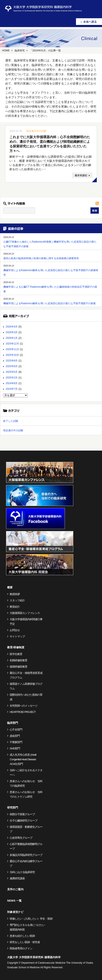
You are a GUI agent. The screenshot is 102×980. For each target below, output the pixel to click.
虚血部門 (15, 736)
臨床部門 (13, 723)
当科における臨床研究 (22, 872)
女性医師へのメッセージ (24, 706)
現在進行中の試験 (36, 131)
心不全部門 (16, 730)
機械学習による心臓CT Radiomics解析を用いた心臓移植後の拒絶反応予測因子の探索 (50, 289)
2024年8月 (12, 383)
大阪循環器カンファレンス (25, 613)
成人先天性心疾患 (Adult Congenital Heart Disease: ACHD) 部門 (23, 759)
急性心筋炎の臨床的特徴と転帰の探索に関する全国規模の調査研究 (41, 258)
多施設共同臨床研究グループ (26, 855)
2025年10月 (12, 355)
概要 (10, 587)
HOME (6, 51)
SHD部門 (15, 748)
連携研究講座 (17, 878)
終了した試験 (11, 421)
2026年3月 (12, 332)
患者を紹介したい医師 (22, 936)
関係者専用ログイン (21, 948)
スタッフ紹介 (17, 600)
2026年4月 (12, 327)
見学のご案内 (15, 889)
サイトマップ (17, 636)
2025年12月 (12, 344)
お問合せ (15, 630)
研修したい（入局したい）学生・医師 (31, 919)
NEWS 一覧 (14, 901)
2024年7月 (12, 389)
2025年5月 (12, 372)
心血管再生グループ (21, 838)
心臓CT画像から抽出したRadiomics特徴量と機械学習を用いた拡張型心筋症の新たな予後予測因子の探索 (50, 244)
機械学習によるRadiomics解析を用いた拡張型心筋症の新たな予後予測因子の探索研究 (51, 273)
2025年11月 (12, 349)
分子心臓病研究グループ (24, 821)
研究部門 (13, 808)
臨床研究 (20, 51)
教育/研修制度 (16, 647)
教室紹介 (15, 607)
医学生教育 (16, 654)
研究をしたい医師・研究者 (25, 942)
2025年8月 (12, 361)
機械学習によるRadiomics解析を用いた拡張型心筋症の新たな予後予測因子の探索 (50, 303)
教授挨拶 (15, 594)
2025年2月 (12, 378)
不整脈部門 (16, 742)
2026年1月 (12, 338)
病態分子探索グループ (22, 814)
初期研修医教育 (18, 660)
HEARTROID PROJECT (23, 712)
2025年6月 (12, 366)
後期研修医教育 (18, 667)
